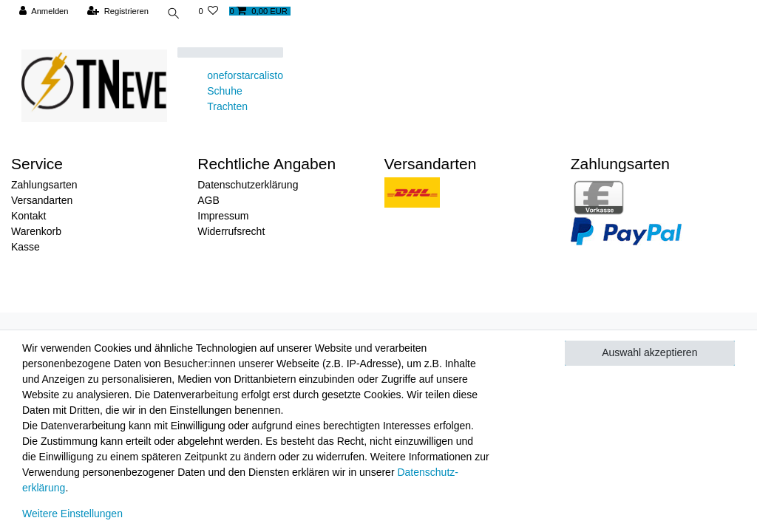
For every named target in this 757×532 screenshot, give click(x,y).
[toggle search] (174, 15)
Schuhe (224, 91)
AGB (208, 200)
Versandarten (42, 200)
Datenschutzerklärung (248, 185)
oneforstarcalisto (245, 75)
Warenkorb (36, 231)
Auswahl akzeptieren (649, 352)
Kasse (26, 247)
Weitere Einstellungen (72, 514)
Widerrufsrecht (231, 231)
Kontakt (28, 216)
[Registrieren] (118, 11)
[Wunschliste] (210, 11)
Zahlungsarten (44, 185)
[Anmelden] (44, 11)
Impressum (223, 216)
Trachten (227, 106)
